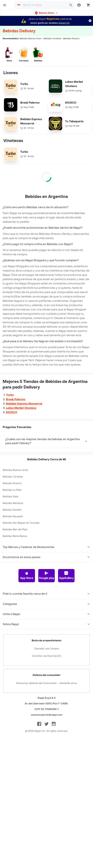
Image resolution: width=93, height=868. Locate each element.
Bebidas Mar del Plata (15, 530)
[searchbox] (44, 5)
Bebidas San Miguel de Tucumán (21, 523)
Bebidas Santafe (12, 510)
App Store (27, 575)
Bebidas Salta (10, 497)
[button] (47, 13)
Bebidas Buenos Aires (15, 470)
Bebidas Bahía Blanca (15, 536)
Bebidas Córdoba (13, 477)
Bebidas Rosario (12, 483)
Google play (46, 575)
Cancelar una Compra (46, 649)
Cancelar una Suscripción (46, 656)
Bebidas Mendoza (13, 503)
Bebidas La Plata (12, 490)
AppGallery (66, 575)
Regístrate (53, 19)
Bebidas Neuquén (13, 516)
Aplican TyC (64, 23)
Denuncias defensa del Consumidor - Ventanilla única (46, 683)
